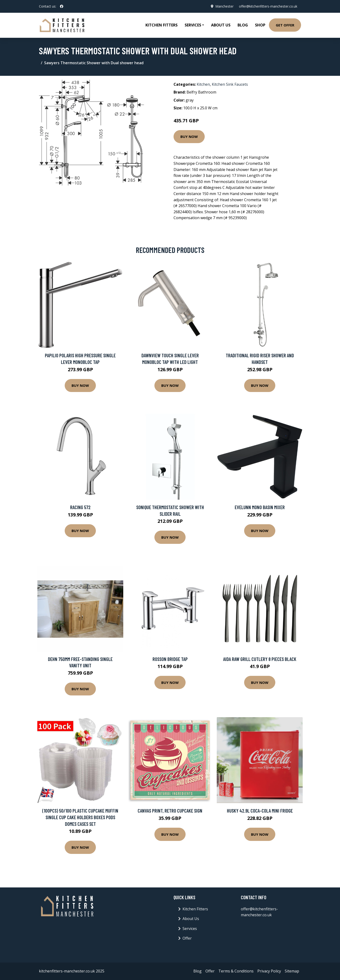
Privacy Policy (269, 971)
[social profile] (62, 6)
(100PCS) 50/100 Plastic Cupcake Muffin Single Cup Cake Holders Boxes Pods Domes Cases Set (80, 817)
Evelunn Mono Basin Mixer (260, 507)
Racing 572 (80, 507)
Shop (260, 25)
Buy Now (189, 136)
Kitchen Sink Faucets (230, 84)
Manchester (224, 6)
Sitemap (292, 971)
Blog (243, 25)
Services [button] (193, 25)
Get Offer (285, 25)
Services (190, 929)
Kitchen (203, 84)
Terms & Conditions (236, 971)
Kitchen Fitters (161, 25)
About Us (221, 25)
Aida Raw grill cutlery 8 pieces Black (260, 659)
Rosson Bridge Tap (170, 659)
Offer (187, 938)
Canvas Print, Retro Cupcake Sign (170, 811)
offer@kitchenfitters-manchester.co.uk (268, 6)
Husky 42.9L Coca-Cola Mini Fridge (260, 811)
